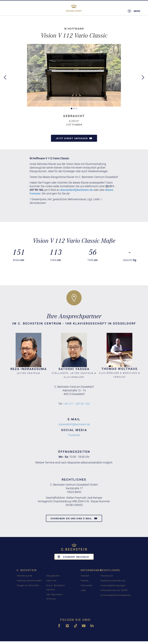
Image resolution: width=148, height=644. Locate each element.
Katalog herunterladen (29, 580)
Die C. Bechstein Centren (56, 587)
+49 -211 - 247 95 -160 (76, 404)
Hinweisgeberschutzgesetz (116, 595)
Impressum (107, 575)
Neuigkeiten (53, 575)
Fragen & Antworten (28, 585)
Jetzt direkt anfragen (74, 138)
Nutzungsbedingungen (113, 585)
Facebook (74, 435)
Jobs (84, 590)
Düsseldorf (74, 11)
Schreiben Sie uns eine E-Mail (74, 518)
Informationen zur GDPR (114, 590)
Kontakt (85, 575)
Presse (85, 580)
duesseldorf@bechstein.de (77, 190)
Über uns (51, 580)
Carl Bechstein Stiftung (55, 596)
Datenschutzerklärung (113, 580)
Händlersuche (25, 575)
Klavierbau (87, 585)
